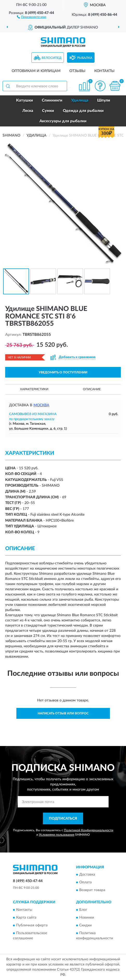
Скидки (85, 925)
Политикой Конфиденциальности (89, 830)
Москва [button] (41, 405)
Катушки (25, 100)
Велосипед (52, 58)
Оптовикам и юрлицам (36, 71)
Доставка (87, 875)
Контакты (104, 71)
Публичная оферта (32, 925)
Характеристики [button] (34, 389)
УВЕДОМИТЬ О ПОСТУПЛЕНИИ (63, 372)
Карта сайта (26, 918)
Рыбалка (85, 58)
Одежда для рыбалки (83, 111)
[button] (32, 17)
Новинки (87, 918)
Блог (83, 910)
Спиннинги (52, 100)
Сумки (48, 111)
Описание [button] (92, 389)
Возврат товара (92, 890)
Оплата (85, 883)
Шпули (104, 100)
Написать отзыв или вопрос (63, 713)
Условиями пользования (57, 835)
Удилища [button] (80, 100)
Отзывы (77, 71)
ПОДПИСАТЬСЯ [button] (63, 819)
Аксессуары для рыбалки (63, 121)
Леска (28, 111)
